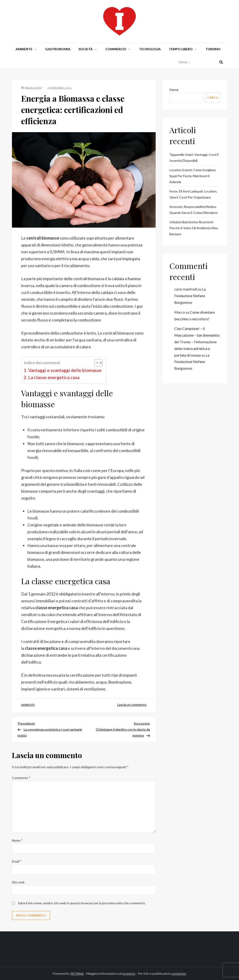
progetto (129, 973)
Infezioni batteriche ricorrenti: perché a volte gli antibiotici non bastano (194, 228)
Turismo (213, 49)
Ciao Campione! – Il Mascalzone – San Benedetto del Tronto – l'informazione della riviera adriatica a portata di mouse (197, 342)
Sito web (18, 882)
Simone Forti (33, 87)
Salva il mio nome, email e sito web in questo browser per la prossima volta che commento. (82, 903)
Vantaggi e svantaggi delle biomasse (65, 370)
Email (17, 861)
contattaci (179, 973)
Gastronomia (58, 49)
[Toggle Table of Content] (96, 363)
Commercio (118, 49)
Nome (17, 840)
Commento (21, 778)
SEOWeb (77, 973)
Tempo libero (183, 49)
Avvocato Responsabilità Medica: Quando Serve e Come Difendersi (193, 210)
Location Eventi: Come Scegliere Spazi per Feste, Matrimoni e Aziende (193, 176)
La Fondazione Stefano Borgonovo (190, 296)
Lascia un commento (132, 705)
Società (88, 49)
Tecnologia (150, 49)
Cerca (174, 90)
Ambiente (26, 49)
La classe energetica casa (54, 377)
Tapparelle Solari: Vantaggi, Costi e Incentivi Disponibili (194, 158)
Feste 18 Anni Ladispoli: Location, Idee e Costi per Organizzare (193, 194)
